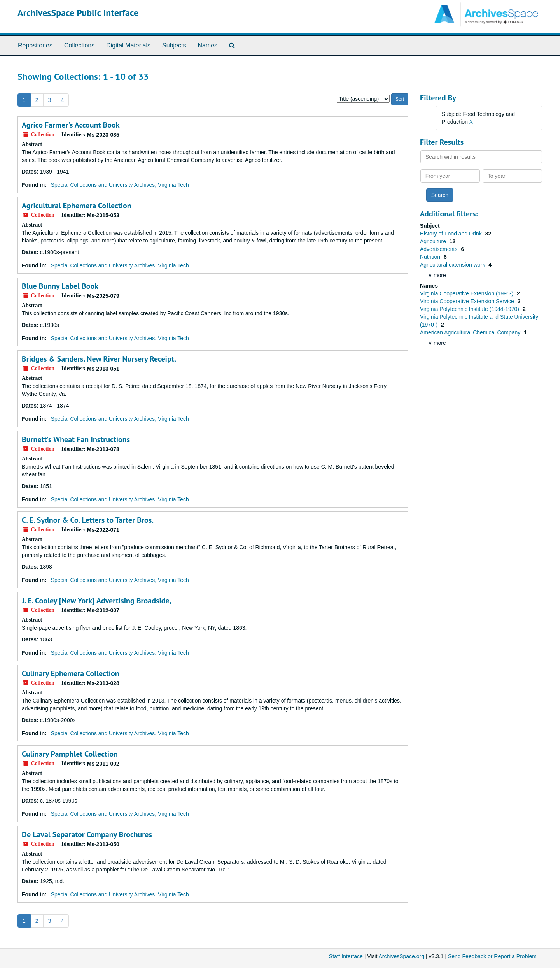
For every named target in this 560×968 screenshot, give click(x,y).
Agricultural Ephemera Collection (77, 206)
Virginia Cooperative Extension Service (468, 301)
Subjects (174, 45)
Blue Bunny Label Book (60, 286)
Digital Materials (128, 45)
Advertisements (439, 249)
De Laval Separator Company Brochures (87, 834)
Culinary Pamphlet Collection (70, 754)
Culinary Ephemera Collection (71, 673)
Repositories (35, 45)
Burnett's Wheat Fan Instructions (76, 439)
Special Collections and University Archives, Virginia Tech (120, 185)
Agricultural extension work (453, 265)
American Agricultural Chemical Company (471, 332)
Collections (79, 45)
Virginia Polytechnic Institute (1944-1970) (470, 309)
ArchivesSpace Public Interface (78, 13)
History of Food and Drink (452, 234)
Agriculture (434, 241)
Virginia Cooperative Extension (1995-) (467, 293)
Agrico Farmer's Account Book (71, 125)
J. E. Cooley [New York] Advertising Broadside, (97, 601)
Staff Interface (346, 956)
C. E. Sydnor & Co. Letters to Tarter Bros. (88, 520)
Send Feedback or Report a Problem (492, 956)
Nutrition (431, 257)
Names (207, 45)
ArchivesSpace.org (401, 956)
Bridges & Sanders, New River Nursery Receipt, (99, 359)
